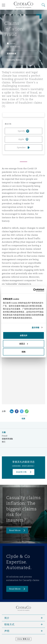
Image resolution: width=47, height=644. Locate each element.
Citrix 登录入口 (23, 639)
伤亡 (4, 442)
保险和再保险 (7, 439)
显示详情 (35, 327)
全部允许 (24, 335)
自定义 (24, 344)
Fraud (5, 436)
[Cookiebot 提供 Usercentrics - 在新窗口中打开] (33, 290)
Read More (15, 530)
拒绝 (24, 352)
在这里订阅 (21, 472)
